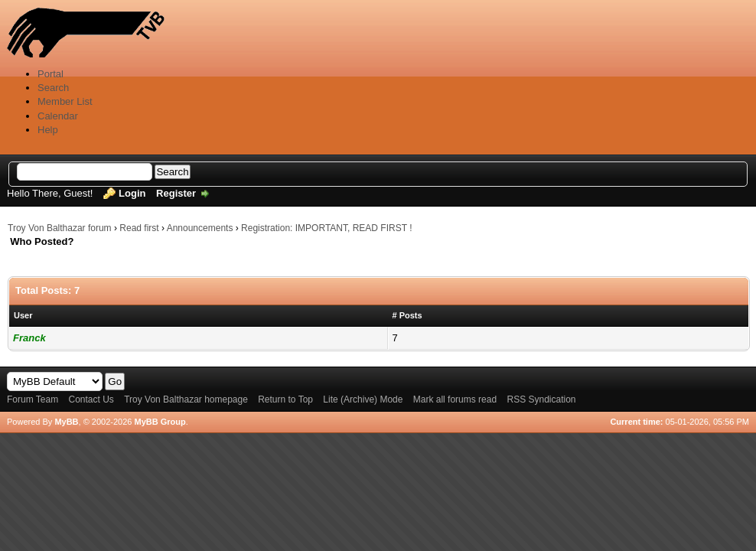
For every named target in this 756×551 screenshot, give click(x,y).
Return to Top (285, 399)
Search (53, 88)
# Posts (407, 315)
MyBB (66, 422)
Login (132, 193)
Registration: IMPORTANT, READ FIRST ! (326, 228)
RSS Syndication (541, 399)
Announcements (200, 228)
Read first (139, 228)
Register (176, 193)
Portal (51, 74)
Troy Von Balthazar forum (60, 228)
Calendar (58, 116)
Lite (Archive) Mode (363, 399)
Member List (65, 101)
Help (48, 130)
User (23, 315)
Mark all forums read (455, 399)
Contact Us (91, 399)
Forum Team (33, 399)
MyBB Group (160, 422)
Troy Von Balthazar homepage (186, 399)
